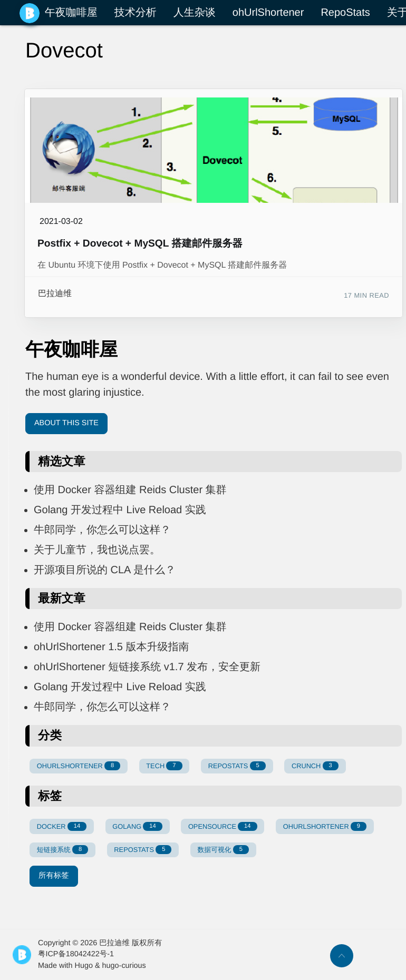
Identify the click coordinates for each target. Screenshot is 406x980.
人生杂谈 (195, 13)
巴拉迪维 (55, 294)
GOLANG (137, 826)
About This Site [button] (66, 423)
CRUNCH (315, 766)
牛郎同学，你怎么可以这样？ (102, 530)
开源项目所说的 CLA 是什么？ (105, 570)
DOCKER (62, 826)
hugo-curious (124, 966)
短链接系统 (62, 850)
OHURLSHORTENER (79, 766)
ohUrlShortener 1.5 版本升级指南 (112, 647)
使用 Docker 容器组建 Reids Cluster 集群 (130, 490)
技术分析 (136, 13)
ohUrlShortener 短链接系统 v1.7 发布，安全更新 (147, 667)
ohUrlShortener (268, 13)
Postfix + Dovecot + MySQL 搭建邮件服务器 (140, 244)
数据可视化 (223, 850)
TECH (164, 766)
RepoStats (345, 13)
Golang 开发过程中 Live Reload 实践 (120, 510)
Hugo (84, 966)
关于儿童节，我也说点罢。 (97, 550)
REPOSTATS (237, 766)
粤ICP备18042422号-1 (76, 954)
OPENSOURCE (223, 826)
